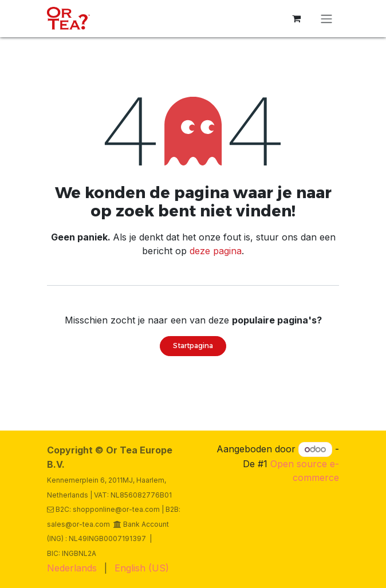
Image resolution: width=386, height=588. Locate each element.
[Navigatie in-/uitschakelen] (326, 19)
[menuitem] (72, 568)
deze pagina (216, 251)
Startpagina (193, 346)
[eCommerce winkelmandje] (296, 18)
